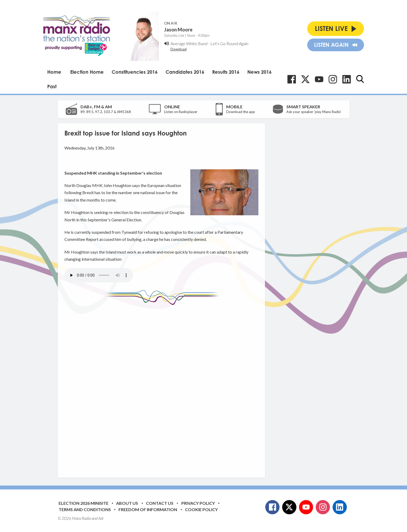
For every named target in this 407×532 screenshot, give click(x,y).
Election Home (87, 72)
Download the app (241, 112)
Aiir (101, 518)
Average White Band (189, 43)
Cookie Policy (201, 509)
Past (52, 86)
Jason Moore (178, 30)
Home (54, 72)
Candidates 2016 (185, 72)
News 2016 (259, 72)
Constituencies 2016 (135, 72)
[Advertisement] (163, 387)
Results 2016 (226, 72)
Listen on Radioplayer (181, 112)
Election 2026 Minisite (84, 503)
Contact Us (160, 503)
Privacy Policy (198, 503)
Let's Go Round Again (229, 43)
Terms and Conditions (85, 509)
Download (179, 49)
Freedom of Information (148, 509)
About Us (127, 503)
